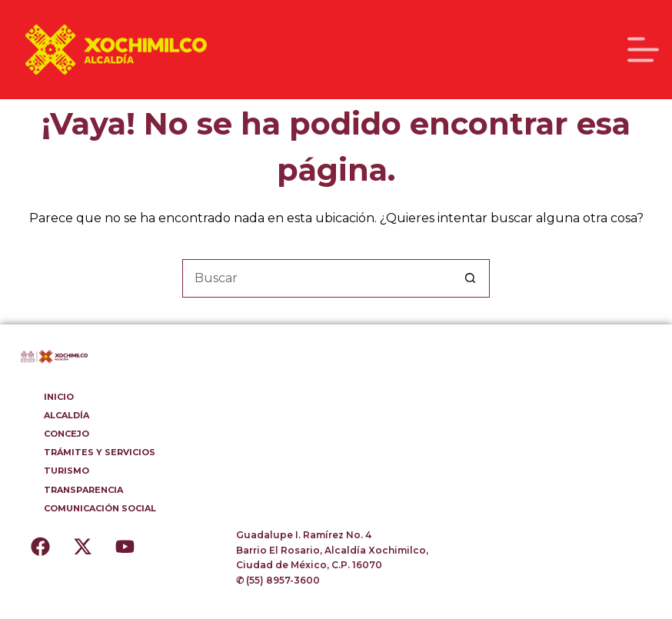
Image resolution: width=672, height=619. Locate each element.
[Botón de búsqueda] (471, 278)
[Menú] (643, 50)
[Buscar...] (317, 278)
